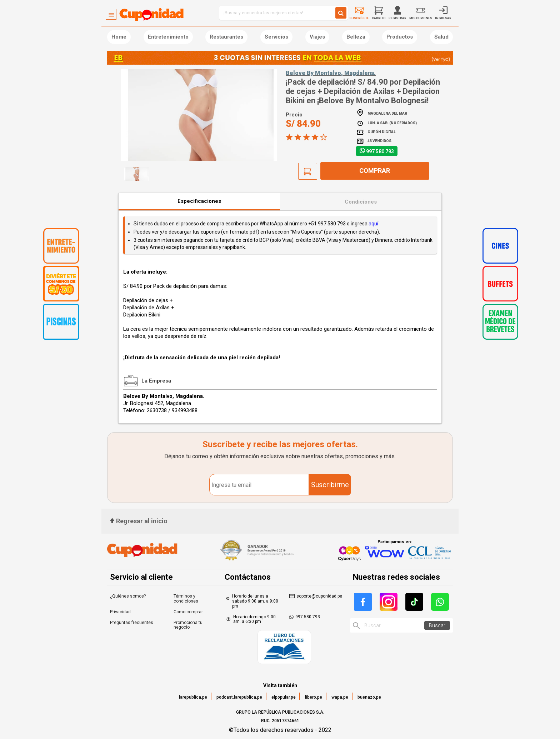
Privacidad (120, 612)
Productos (400, 37)
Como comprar (188, 612)
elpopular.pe (284, 697)
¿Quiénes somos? (128, 596)
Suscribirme (330, 485)
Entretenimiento (168, 37)
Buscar (437, 625)
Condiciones (361, 202)
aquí (373, 224)
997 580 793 (380, 151)
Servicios (276, 37)
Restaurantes (226, 37)
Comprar (375, 171)
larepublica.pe (193, 697)
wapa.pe (340, 697)
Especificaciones (199, 201)
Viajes (317, 37)
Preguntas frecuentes (132, 623)
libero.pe (314, 697)
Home (119, 37)
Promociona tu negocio (188, 625)
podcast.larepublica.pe (239, 697)
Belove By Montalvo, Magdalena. (331, 73)
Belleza (356, 37)
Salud (441, 37)
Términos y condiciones (186, 599)
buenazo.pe (369, 697)
